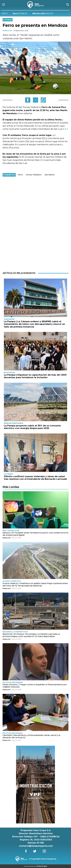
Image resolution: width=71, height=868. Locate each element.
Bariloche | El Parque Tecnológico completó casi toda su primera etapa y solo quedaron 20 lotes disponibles (31, 635)
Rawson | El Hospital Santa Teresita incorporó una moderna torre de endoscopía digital (35, 534)
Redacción (7, 31)
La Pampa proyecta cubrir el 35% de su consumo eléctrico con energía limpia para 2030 (32, 427)
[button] (28, 100)
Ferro (20, 175)
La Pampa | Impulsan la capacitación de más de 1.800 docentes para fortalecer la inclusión (35, 376)
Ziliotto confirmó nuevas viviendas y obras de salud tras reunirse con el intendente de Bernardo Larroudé (35, 478)
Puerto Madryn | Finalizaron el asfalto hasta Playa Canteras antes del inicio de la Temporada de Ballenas (35, 584)
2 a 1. (65, 129)
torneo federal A (34, 175)
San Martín (49, 175)
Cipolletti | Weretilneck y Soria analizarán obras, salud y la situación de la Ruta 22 (31, 736)
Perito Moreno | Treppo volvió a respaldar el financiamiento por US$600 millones (35, 686)
